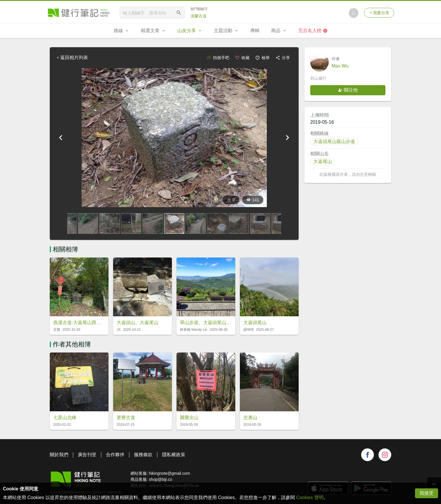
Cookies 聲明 (310, 497)
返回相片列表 (72, 57)
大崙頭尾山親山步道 (334, 141)
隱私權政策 (174, 455)
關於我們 (59, 455)
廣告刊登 (87, 455)
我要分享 (379, 13)
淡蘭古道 (199, 16)
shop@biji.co (160, 479)
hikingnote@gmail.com (169, 473)
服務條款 (143, 455)
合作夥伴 (115, 455)
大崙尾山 (323, 161)
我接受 (427, 493)
